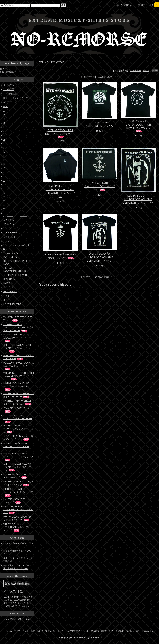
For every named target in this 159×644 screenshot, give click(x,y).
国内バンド (9, 287)
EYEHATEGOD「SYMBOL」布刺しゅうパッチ (99, 186)
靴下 (5, 300)
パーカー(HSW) (10, 233)
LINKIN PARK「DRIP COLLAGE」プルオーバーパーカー (18, 402)
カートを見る (150, 5)
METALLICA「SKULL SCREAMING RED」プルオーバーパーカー (19, 366)
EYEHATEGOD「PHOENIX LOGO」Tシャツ (60, 256)
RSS (144, 631)
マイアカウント (127, 5)
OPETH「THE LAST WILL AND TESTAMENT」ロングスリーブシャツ (18, 467)
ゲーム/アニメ (10, 102)
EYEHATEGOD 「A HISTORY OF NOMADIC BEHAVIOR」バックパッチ (138, 199)
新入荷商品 (9, 220)
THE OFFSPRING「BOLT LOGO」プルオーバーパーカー (18, 418)
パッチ (6, 241)
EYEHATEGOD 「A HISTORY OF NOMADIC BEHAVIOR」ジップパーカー (60, 191)
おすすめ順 (136, 70)
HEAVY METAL (10, 292)
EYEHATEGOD (58, 62)
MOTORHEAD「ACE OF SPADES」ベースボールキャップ (18, 492)
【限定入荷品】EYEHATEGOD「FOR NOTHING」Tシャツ (138, 126)
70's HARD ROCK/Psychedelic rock (15, 269)
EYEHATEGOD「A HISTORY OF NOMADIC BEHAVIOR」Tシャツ (99, 257)
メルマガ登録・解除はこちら (17, 619)
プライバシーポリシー (56, 631)
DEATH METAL (10, 257)
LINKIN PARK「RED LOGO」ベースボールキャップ (19, 476)
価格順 (146, 70)
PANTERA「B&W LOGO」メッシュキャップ (19, 501)
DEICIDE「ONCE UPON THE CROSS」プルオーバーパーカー (18, 338)
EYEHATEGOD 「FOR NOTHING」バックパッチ (60, 133)
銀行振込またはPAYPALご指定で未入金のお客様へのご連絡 (18, 567)
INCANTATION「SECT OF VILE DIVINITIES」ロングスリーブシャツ (18, 429)
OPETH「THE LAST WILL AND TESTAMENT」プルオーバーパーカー (18, 348)
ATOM (150, 631)
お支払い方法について (78, 631)
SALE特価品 (9, 89)
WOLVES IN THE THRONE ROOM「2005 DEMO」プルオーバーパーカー (19, 376)
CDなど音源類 (10, 94)
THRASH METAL (11, 253)
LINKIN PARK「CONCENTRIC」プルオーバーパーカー (19, 395)
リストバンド (10, 237)
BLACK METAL (10, 279)
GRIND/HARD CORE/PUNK (16, 275)
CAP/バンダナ (10, 224)
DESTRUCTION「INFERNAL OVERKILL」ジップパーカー (16, 446)
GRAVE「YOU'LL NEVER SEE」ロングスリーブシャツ (18, 438)
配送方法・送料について (102, 631)
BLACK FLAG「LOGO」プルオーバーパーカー (18, 357)
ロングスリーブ (11, 228)
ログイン (4, 69)
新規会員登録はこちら (10, 72)
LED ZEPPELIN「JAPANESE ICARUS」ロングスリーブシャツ (18, 457)
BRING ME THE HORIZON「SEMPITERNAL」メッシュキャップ (18, 510)
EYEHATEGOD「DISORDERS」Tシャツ (99, 124)
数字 (5, 107)
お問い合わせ (37, 631)
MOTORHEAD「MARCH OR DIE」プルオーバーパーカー (16, 386)
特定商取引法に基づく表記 (128, 631)
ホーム (9, 631)
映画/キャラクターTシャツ (16, 98)
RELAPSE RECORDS (12, 304)
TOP (41, 62)
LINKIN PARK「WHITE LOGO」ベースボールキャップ (19, 483)
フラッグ (8, 296)
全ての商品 (9, 85)
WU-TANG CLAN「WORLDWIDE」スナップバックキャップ (19, 527)
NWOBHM (8, 283)
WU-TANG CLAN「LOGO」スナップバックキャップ (18, 518)
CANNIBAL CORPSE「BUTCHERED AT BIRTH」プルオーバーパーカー (18, 327)
